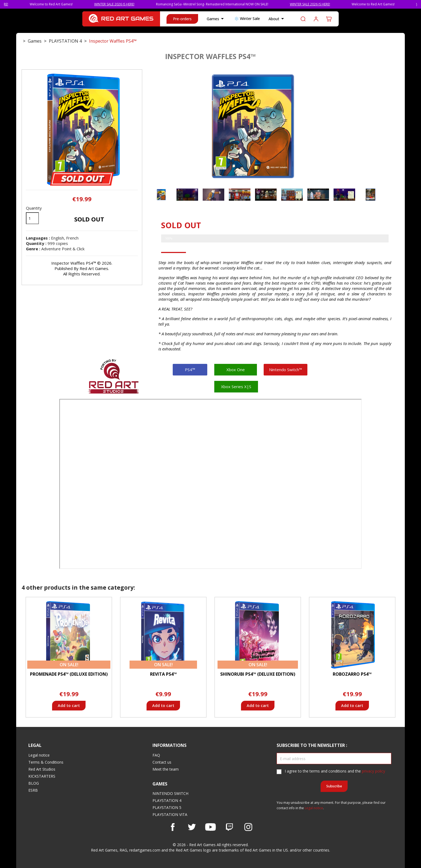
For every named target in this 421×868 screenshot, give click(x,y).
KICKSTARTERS (42, 776)
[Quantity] (32, 218)
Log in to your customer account (316, 19)
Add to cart (69, 705)
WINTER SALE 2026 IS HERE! (125, 4)
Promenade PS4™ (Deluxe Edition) (69, 674)
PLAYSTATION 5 (167, 807)
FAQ (156, 755)
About (277, 19)
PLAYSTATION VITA (170, 814)
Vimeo (229, 827)
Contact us (162, 762)
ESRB (33, 790)
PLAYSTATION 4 (167, 800)
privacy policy (374, 771)
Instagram (248, 827)
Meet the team (166, 769)
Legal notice (39, 755)
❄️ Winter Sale (247, 18)
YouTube (210, 827)
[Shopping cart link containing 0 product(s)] (329, 19)
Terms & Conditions (46, 762)
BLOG (34, 783)
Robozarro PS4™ (352, 674)
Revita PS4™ (163, 674)
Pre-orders (182, 19)
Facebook (173, 827)
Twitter (192, 827)
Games (216, 19)
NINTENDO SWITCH (170, 793)
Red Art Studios (42, 769)
